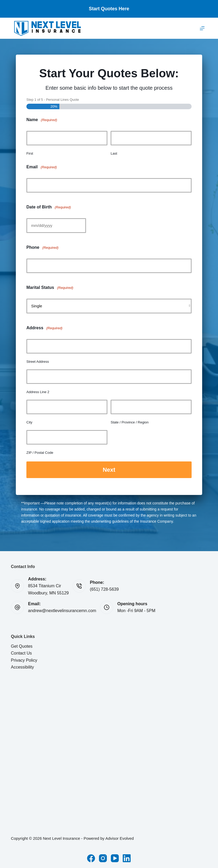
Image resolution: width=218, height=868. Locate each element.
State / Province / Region (130, 422)
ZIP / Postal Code (40, 453)
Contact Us (21, 652)
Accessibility (22, 666)
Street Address (38, 362)
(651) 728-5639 (104, 589)
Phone (42, 248)
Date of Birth (49, 207)
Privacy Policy (24, 659)
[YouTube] (115, 857)
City (29, 422)
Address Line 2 (38, 392)
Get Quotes (22, 645)
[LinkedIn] (127, 857)
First (30, 153)
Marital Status (50, 288)
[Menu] (202, 28)
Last (114, 153)
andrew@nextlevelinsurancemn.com (62, 610)
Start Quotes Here (109, 9)
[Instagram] (103, 857)
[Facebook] (91, 857)
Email (42, 167)
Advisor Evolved (120, 838)
